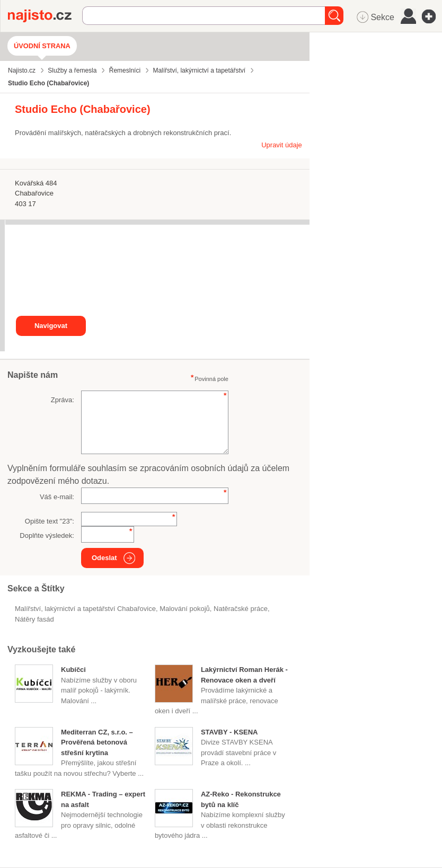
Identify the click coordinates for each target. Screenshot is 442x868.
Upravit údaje (282, 145)
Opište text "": (50, 521)
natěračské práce (241, 609)
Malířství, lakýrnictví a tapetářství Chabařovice (85, 609)
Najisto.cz (45, 16)
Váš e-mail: (57, 497)
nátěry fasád (34, 619)
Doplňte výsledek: (47, 535)
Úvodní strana (42, 46)
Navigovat (51, 326)
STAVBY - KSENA (229, 732)
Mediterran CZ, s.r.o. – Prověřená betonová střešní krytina (97, 742)
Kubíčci (73, 670)
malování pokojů (185, 609)
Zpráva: (63, 400)
